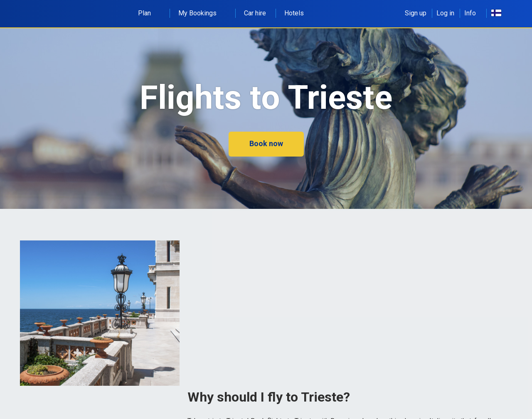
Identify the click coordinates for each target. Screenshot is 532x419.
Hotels (294, 13)
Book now (266, 143)
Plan (149, 13)
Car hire (255, 13)
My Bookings (202, 13)
